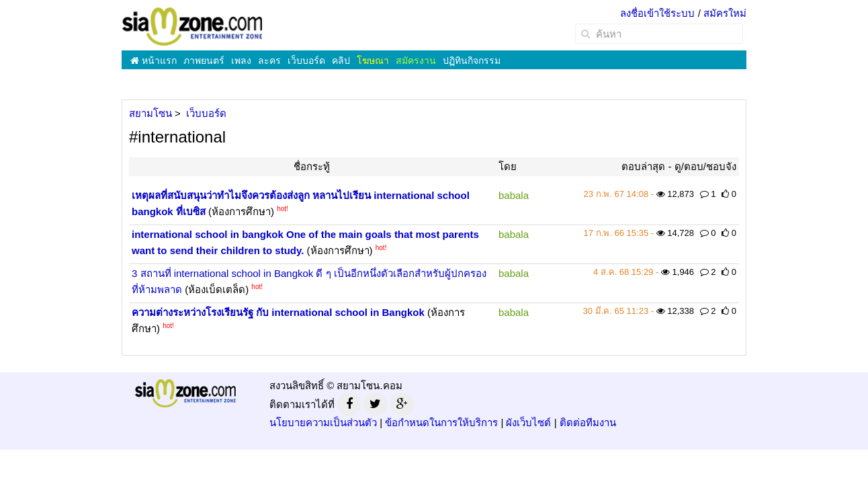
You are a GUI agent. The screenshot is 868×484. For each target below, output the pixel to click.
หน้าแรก (154, 61)
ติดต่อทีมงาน (588, 422)
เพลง (241, 61)
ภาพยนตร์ (204, 61)
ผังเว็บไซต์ (528, 422)
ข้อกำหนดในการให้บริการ (441, 422)
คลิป (341, 61)
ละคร (269, 61)
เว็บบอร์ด (306, 61)
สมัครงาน (416, 61)
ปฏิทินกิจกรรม (472, 61)
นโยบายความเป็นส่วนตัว (323, 422)
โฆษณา (373, 61)
